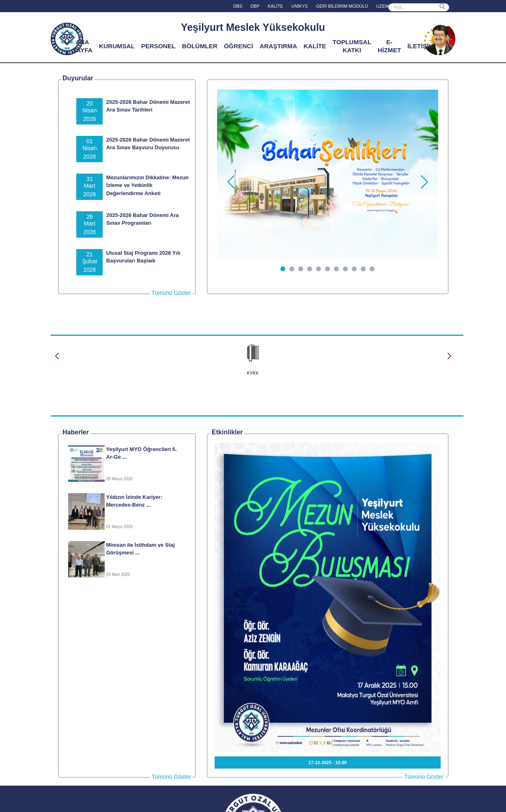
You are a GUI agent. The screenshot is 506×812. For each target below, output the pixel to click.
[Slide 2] (292, 269)
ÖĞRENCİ (239, 46)
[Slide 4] (310, 269)
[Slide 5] (319, 269)
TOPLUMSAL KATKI (352, 46)
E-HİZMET (389, 46)
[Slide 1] (283, 269)
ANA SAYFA (82, 46)
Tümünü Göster (171, 293)
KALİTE (315, 46)
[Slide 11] (372, 269)
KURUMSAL (117, 46)
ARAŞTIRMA (278, 46)
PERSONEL (158, 46)
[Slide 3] (301, 269)
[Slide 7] (336, 269)
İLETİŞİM (421, 46)
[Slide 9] (354, 269)
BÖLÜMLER (200, 46)
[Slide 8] (345, 269)
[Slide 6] (327, 269)
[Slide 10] (363, 269)
